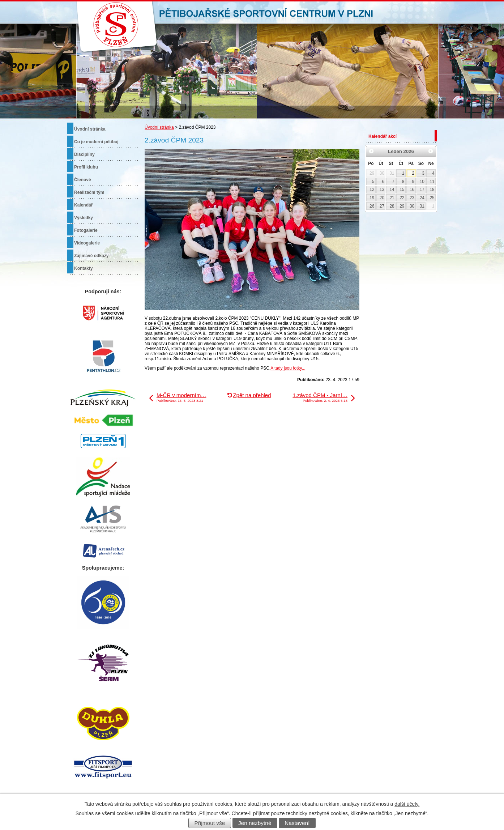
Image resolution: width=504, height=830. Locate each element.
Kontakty (83, 268)
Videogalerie (87, 243)
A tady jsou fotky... (288, 368)
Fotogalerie (86, 230)
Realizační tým (89, 192)
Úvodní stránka (159, 127)
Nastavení (297, 823)
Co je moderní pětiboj (96, 142)
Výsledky (84, 218)
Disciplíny (84, 154)
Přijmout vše (210, 823)
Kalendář (83, 205)
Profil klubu (86, 167)
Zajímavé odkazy (91, 256)
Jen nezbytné (255, 823)
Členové (83, 180)
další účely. (407, 804)
